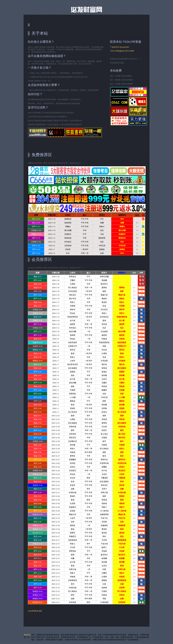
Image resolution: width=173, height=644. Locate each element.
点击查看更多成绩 (35, 611)
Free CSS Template (86, 10)
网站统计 (28, 635)
